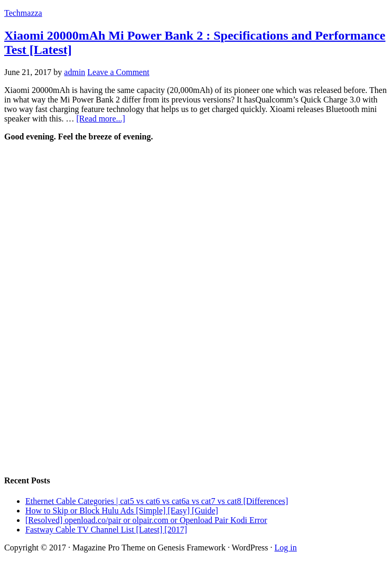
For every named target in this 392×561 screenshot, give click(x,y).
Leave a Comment (118, 72)
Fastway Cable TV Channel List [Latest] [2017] (106, 530)
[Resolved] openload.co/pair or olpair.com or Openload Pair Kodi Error (146, 520)
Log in (286, 548)
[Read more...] (100, 119)
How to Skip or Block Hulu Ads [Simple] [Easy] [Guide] (122, 511)
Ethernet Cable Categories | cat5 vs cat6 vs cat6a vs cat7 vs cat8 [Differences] (157, 501)
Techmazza (23, 13)
